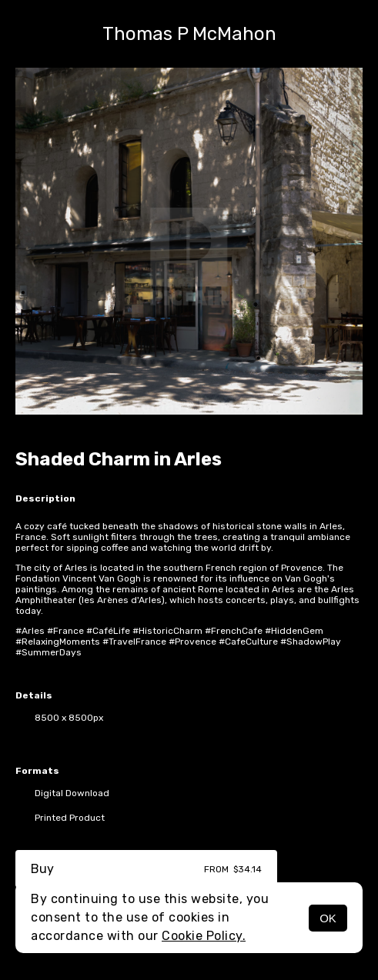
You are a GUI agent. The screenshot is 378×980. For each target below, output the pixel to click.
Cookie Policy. (204, 936)
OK (328, 918)
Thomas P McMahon (189, 34)
